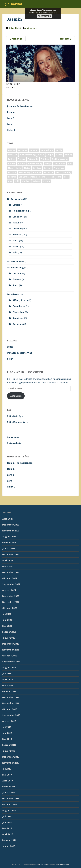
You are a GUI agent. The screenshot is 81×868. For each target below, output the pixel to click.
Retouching (17, 267)
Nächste (66, 39)
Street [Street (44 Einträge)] (51, 177)
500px (10, 347)
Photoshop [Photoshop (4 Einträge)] (59, 168)
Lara (9, 124)
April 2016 (8, 834)
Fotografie (17, 199)
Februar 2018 (9, 745)
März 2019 (8, 685)
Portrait (17, 235)
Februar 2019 (9, 691)
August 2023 (9, 537)
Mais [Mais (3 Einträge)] (10, 168)
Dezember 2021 (11, 572)
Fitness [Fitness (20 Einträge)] (21, 159)
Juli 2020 (7, 614)
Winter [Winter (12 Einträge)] (37, 181)
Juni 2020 (7, 620)
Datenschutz (14, 443)
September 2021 (11, 584)
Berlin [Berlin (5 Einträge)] (59, 150)
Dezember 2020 (11, 596)
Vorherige (16, 39)
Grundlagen (19, 306)
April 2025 (8, 519)
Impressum (13, 437)
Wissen (15, 294)
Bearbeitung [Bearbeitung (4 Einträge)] (47, 150)
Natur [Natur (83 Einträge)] (27, 168)
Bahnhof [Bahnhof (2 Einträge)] (34, 150)
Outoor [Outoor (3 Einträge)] (47, 168)
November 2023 (11, 531)
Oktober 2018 (10, 709)
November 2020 (11, 602)
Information (18, 262)
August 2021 (9, 590)
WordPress (64, 865)
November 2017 (11, 763)
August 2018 (9, 721)
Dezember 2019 (11, 644)
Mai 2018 (7, 739)
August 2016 (9, 810)
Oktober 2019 (10, 656)
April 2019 (8, 679)
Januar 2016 (9, 846)
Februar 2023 (9, 543)
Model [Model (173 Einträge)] (18, 168)
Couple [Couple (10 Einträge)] (50, 155)
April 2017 (8, 781)
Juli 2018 (7, 727)
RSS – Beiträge (15, 416)
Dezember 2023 (11, 525)
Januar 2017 (9, 793)
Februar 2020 (9, 632)
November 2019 (11, 650)
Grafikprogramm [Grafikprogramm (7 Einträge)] (60, 159)
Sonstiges (18, 318)
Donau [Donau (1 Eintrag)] (59, 155)
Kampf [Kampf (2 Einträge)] (48, 164)
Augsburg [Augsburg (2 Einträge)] (23, 150)
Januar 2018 (9, 751)
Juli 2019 (7, 673)
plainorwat (13, 4)
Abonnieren (16, 396)
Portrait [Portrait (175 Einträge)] (12, 172)
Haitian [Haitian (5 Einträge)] (12, 164)
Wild (15, 252)
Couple (16, 205)
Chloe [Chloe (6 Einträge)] (41, 155)
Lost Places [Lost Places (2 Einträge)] (59, 164)
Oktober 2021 (10, 578)
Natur (16, 223)
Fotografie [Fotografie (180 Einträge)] (33, 159)
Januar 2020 (9, 638)
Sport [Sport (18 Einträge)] (42, 177)
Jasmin (11, 112)
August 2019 (9, 668)
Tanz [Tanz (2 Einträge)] (59, 177)
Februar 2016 (9, 840)
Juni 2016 (7, 822)
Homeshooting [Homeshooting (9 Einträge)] (35, 164)
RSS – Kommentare (17, 422)
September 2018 (11, 715)
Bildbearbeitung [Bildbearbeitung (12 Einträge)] (28, 155)
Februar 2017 (9, 787)
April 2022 (8, 560)
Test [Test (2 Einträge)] (66, 177)
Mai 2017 (7, 775)
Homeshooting (21, 211)
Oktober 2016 (10, 804)
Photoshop (19, 312)
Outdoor (17, 229)
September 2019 (11, 662)
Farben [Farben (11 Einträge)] (12, 159)
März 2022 (8, 566)
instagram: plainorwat (19, 353)
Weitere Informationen (48, 13)
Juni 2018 (7, 733)
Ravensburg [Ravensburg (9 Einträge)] (25, 172)
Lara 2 (10, 118)
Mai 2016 (7, 828)
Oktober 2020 (10, 608)
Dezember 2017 (11, 757)
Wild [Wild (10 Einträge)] (17, 181)
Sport (16, 240)
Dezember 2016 (11, 798)
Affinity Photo (20, 300)
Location (17, 217)
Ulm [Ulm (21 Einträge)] (10, 181)
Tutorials (18, 324)
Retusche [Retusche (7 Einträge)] (49, 172)
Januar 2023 (9, 548)
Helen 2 (11, 130)
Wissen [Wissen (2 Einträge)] (46, 181)
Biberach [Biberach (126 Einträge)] (12, 155)
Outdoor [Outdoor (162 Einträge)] (37, 168)
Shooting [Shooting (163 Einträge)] (67, 172)
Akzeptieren (44, 16)
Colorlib (43, 865)
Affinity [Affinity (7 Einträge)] (12, 150)
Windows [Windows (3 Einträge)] (26, 181)
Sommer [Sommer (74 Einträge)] (12, 177)
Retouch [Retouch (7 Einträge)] (37, 172)
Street (16, 246)
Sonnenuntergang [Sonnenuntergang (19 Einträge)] (28, 177)
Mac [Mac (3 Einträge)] (70, 164)
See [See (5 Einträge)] (58, 172)
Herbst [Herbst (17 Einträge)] (21, 164)
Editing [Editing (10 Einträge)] (69, 155)
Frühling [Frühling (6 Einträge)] (45, 159)
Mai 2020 (7, 626)
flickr (10, 359)
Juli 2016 (7, 816)
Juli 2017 (7, 769)
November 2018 (11, 703)
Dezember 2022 (11, 554)
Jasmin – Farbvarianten (20, 106)
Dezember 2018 (11, 697)
